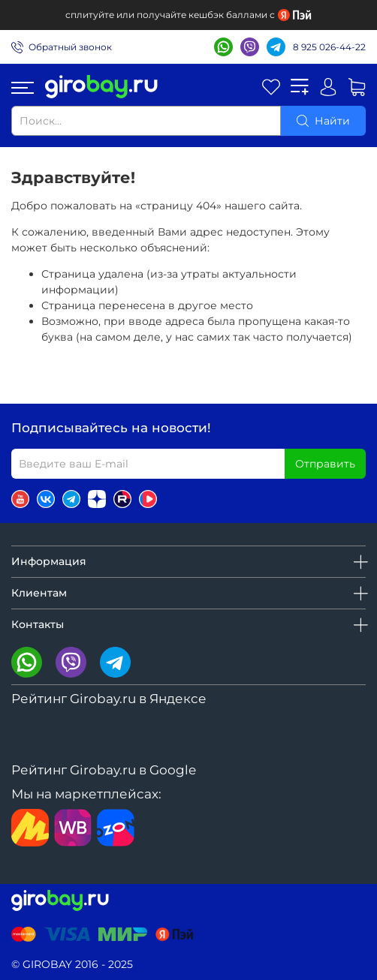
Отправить (325, 464)
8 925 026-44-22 (329, 47)
